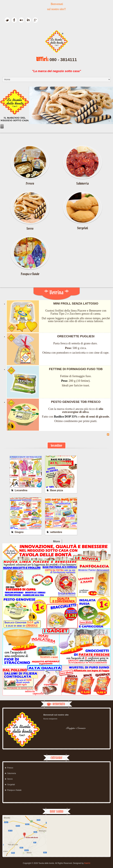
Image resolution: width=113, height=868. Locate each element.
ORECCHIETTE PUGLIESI (76, 336)
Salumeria (83, 183)
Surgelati (83, 228)
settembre (56, 532)
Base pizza (57, 490)
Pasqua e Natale (30, 274)
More (56, 541)
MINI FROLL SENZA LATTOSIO (76, 303)
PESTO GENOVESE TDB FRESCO (76, 402)
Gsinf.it (87, 863)
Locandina (21, 490)
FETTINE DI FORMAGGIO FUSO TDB (76, 369)
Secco (30, 229)
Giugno (19, 532)
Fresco (30, 183)
